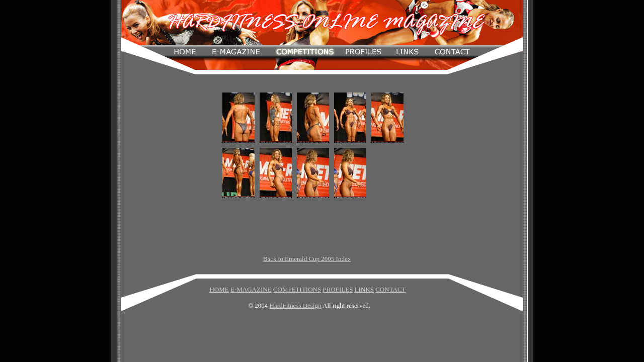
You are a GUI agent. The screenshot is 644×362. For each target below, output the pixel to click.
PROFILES (338, 289)
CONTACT (390, 289)
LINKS (364, 289)
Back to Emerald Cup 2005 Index (307, 259)
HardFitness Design (296, 305)
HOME (219, 289)
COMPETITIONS (297, 289)
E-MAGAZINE (251, 289)
